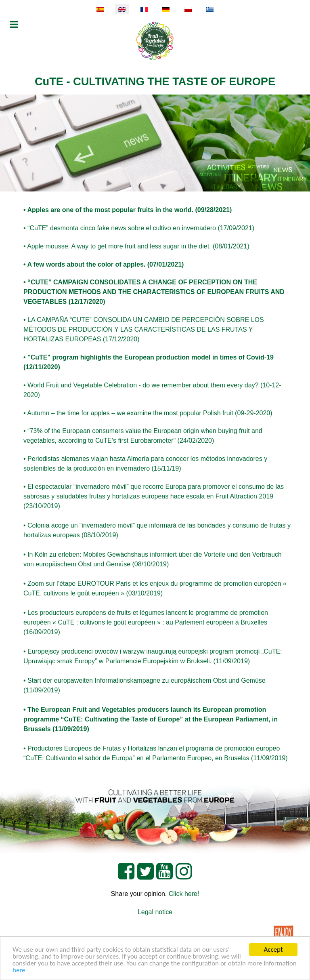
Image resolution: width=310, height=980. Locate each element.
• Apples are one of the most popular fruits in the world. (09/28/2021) (128, 210)
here (19, 971)
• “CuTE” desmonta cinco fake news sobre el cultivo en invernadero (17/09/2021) (139, 228)
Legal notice (155, 912)
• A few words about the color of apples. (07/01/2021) (104, 264)
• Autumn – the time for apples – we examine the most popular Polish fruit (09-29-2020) (148, 413)
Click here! (184, 894)
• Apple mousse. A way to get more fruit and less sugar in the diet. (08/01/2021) (136, 246)
